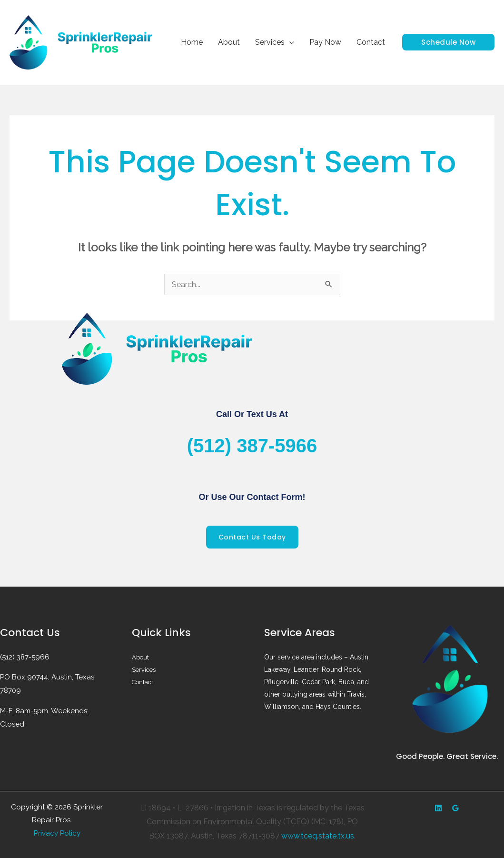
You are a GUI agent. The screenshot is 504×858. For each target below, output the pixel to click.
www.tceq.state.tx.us (318, 836)
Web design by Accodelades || (77, 822)
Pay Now (325, 42)
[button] (448, 42)
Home (192, 42)
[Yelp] (438, 808)
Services (145, 669)
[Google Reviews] (455, 808)
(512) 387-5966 (252, 446)
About (229, 42)
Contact (371, 42)
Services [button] (270, 42)
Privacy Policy (57, 833)
